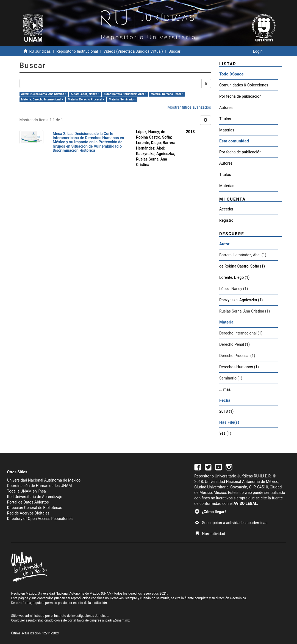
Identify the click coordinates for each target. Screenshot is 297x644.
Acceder (226, 209)
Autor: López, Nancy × (85, 94)
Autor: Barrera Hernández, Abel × (125, 94)
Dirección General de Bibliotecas (35, 508)
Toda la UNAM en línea (27, 491)
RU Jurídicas (40, 51)
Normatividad (210, 534)
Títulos (225, 119)
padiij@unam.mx (118, 620)
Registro (226, 220)
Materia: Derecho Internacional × (42, 99)
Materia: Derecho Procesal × (86, 99)
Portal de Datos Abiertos (28, 502)
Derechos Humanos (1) (239, 367)
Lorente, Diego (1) (234, 277)
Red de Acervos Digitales (28, 513)
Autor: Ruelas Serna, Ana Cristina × (44, 94)
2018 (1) (226, 411)
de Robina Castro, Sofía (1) (242, 266)
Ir (206, 83)
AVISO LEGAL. (246, 504)
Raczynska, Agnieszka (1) (241, 300)
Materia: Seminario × (122, 99)
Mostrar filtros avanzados (189, 107)
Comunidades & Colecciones (244, 85)
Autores (226, 108)
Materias (227, 130)
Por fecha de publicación (240, 96)
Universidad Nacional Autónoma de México (44, 480)
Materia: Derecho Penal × (167, 94)
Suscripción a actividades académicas (231, 523)
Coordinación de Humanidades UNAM (40, 486)
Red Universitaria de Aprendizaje (35, 497)
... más (225, 389)
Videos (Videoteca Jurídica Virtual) (133, 51)
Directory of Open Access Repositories (40, 519)
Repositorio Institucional (77, 51)
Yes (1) (225, 433)
